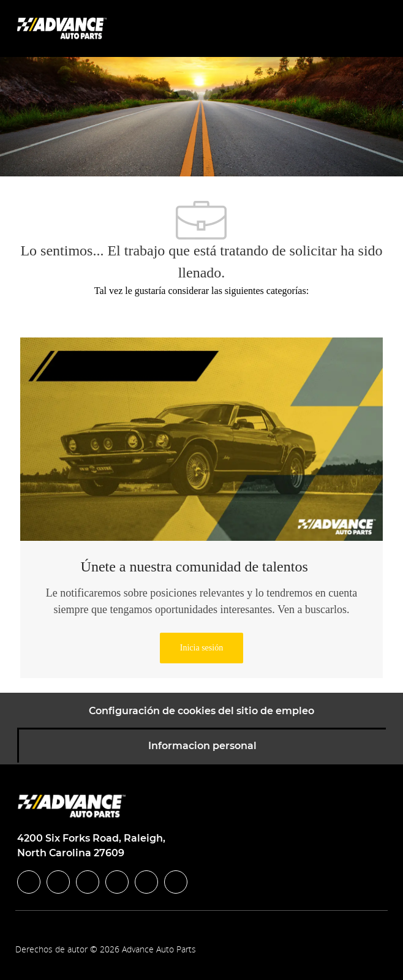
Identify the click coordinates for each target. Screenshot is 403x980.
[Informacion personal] (202, 746)
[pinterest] (176, 882)
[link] (201, 648)
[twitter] (88, 882)
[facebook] (29, 882)
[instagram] (117, 882)
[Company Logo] (63, 28)
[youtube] (146, 882)
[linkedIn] (58, 882)
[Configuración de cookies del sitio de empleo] (201, 711)
